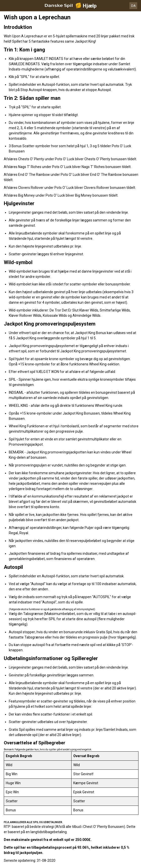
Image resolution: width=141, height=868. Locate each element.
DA (133, 6)
